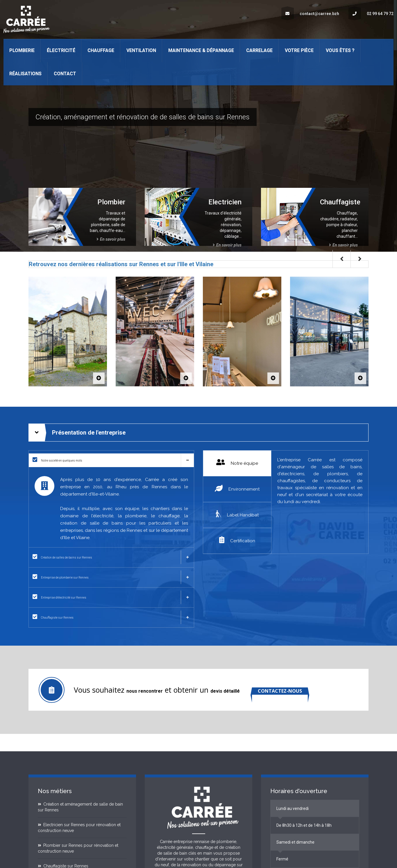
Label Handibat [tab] (237, 514)
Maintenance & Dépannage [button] (201, 50)
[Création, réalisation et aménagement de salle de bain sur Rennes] (111, 557)
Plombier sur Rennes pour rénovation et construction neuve (78, 848)
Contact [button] (65, 74)
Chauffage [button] (101, 50)
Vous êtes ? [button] (340, 50)
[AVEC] (186, 378)
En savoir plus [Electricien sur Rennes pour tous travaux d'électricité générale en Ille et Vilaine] (227, 245)
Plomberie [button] (22, 50)
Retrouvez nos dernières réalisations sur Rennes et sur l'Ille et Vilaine (121, 264)
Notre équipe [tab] (237, 462)
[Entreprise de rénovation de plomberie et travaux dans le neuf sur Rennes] (111, 577)
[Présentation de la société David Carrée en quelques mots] (111, 460)
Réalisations (25, 74)
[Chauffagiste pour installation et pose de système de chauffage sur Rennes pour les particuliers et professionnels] (111, 617)
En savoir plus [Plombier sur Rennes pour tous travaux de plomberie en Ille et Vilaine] (111, 239)
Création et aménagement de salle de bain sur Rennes (81, 807)
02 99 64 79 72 (371, 13)
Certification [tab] (237, 540)
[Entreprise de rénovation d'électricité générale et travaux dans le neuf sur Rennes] (111, 597)
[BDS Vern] (360, 378)
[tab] (111, 460)
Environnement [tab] (237, 488)
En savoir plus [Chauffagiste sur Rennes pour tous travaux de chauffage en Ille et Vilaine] (343, 245)
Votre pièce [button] (299, 50)
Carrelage (259, 50)
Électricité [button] (61, 50)
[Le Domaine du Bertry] (99, 378)
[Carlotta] (273, 378)
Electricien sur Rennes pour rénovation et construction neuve (79, 828)
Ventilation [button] (141, 50)
